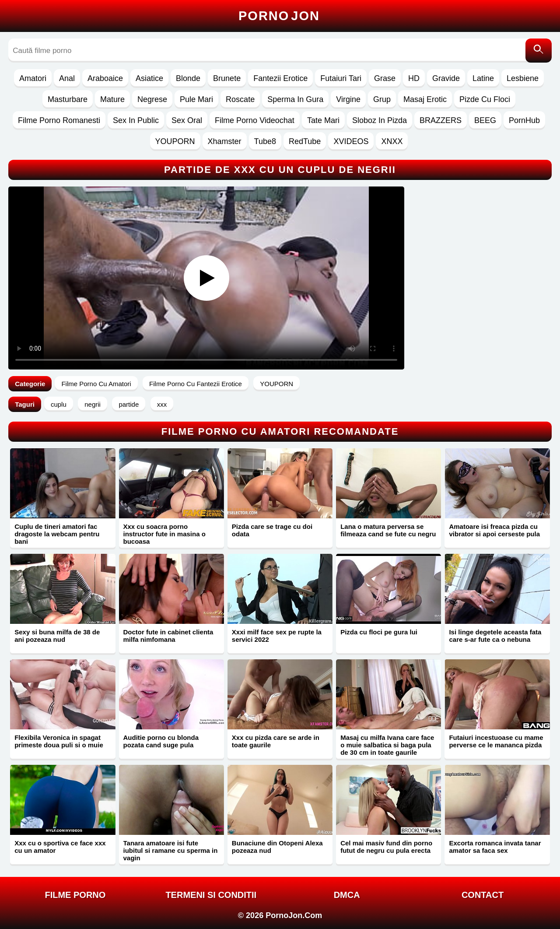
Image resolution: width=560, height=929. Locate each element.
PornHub (524, 120)
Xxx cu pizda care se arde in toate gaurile (276, 741)
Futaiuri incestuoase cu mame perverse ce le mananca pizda (496, 741)
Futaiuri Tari (341, 78)
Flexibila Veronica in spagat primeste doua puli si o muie (59, 741)
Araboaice (105, 78)
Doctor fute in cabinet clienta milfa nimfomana (168, 636)
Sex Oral (187, 120)
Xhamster (225, 141)
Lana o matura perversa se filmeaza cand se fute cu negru (388, 530)
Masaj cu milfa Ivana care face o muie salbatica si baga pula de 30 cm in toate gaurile (387, 745)
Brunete (227, 78)
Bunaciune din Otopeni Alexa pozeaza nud (277, 847)
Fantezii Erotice (280, 78)
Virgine (348, 99)
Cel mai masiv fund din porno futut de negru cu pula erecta (386, 847)
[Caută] (539, 51)
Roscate (240, 99)
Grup (382, 99)
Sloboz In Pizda (380, 120)
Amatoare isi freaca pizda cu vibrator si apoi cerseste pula (494, 530)
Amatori (33, 78)
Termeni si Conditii (211, 895)
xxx (162, 404)
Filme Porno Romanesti (59, 120)
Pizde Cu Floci (485, 99)
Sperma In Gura (295, 99)
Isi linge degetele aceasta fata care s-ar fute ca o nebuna (495, 636)
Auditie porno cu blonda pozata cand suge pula (161, 741)
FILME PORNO (75, 895)
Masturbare (68, 99)
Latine (483, 78)
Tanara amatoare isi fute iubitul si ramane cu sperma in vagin (171, 850)
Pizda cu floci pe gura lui (379, 632)
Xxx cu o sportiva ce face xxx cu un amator (60, 847)
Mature (112, 99)
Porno (279, 16)
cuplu (59, 404)
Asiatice (149, 78)
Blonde (188, 78)
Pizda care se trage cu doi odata (272, 530)
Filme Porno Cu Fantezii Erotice (196, 384)
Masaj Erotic (425, 99)
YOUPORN (175, 141)
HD (414, 78)
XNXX (392, 141)
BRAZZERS (441, 120)
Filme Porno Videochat (255, 120)
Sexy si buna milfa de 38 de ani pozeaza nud (57, 636)
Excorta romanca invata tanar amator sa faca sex (495, 847)
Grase (385, 78)
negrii (93, 404)
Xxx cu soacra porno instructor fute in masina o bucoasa (164, 534)
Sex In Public (136, 120)
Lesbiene (523, 78)
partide (129, 404)
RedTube (305, 141)
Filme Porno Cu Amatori (96, 384)
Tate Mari (323, 120)
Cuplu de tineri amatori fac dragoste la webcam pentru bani (57, 534)
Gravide (446, 78)
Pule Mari (196, 99)
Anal (67, 78)
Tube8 (265, 141)
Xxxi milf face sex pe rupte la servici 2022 (277, 636)
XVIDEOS (351, 141)
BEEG (485, 120)
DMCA (347, 895)
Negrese (152, 99)
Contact (483, 895)
